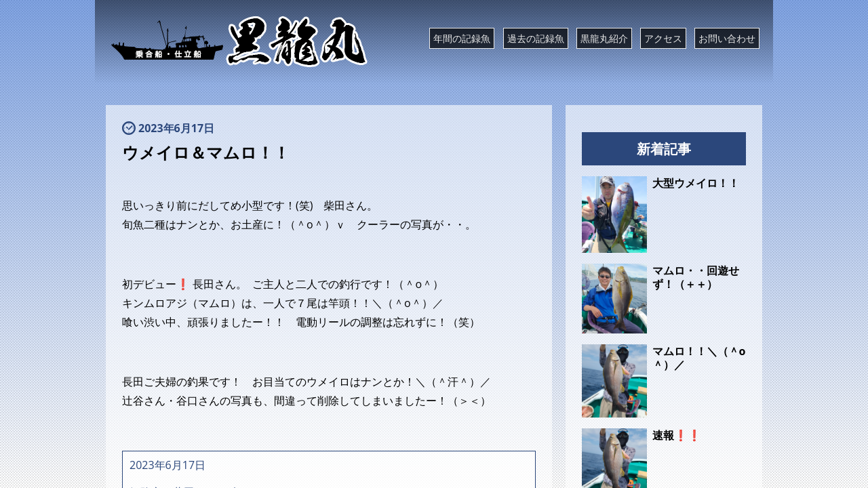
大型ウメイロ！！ (696, 183)
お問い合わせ (727, 38)
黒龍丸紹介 (604, 38)
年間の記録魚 (462, 38)
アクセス (663, 38)
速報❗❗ (677, 435)
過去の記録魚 (536, 38)
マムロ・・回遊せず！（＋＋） (696, 277)
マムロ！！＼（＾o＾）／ (699, 358)
